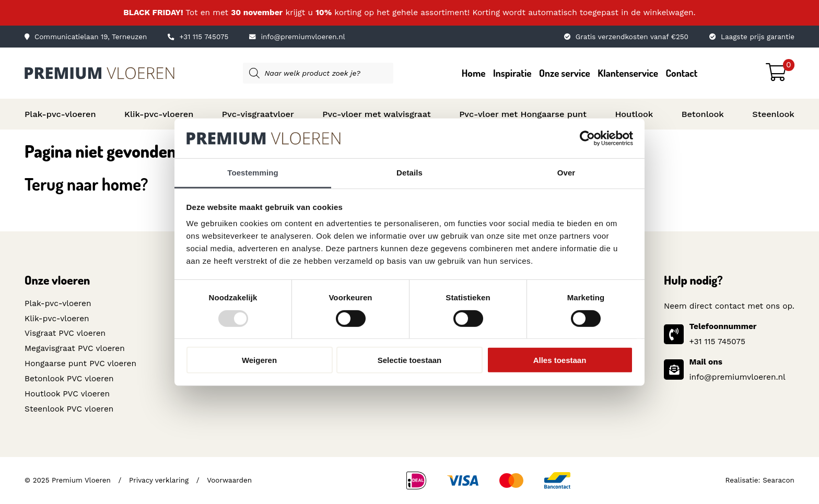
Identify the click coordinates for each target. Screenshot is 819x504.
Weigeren (259, 360)
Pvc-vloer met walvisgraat (376, 114)
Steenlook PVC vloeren (69, 408)
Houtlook (634, 114)
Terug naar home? (86, 184)
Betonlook (703, 114)
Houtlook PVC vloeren (67, 393)
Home (474, 73)
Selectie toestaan (410, 360)
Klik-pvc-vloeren (159, 114)
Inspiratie (512, 73)
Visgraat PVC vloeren (65, 333)
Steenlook (773, 114)
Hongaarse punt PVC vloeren (80, 364)
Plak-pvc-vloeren (60, 114)
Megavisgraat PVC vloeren (74, 348)
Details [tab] (409, 173)
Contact (682, 73)
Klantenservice (628, 73)
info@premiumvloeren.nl (297, 37)
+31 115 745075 (198, 37)
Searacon (779, 480)
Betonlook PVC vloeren (69, 379)
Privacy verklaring (159, 480)
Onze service (565, 73)
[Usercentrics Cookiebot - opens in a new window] (587, 138)
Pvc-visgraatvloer (258, 114)
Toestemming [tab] (253, 173)
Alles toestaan (560, 360)
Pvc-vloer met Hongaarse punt (523, 114)
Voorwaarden (229, 480)
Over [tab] (566, 173)
